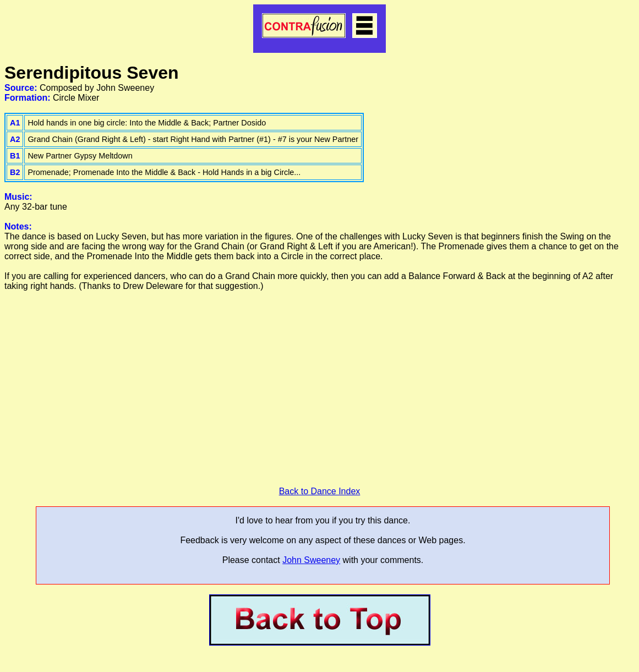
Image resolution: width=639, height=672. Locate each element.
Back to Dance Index (320, 491)
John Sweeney (311, 560)
